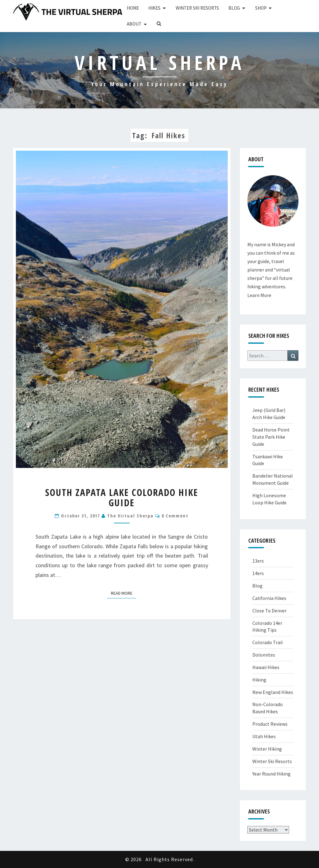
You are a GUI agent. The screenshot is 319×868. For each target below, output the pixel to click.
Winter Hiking (267, 749)
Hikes (154, 8)
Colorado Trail (268, 642)
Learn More (259, 295)
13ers (258, 561)
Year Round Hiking (271, 774)
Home (133, 8)
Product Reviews (270, 724)
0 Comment (175, 516)
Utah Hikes (264, 736)
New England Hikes (273, 692)
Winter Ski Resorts (197, 8)
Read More (124, 593)
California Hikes (269, 598)
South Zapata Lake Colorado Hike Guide (122, 498)
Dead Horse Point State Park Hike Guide (271, 437)
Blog (234, 8)
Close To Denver (269, 611)
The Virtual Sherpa (130, 516)
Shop (261, 8)
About (134, 24)
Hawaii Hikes (266, 667)
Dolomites (264, 655)
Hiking (259, 680)
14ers (258, 573)
